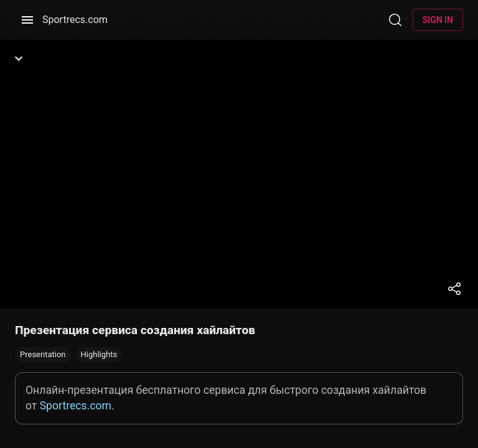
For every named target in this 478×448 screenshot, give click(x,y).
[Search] (395, 20)
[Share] (454, 289)
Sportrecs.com (75, 20)
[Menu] (27, 20)
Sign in (438, 20)
